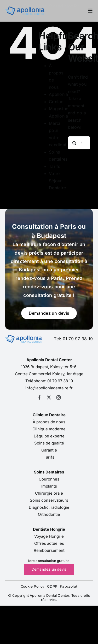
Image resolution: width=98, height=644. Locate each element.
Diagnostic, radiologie (49, 507)
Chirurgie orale (49, 493)
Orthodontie (49, 514)
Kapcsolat (69, 586)
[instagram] (59, 397)
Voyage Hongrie (49, 536)
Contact (57, 102)
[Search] (74, 143)
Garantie (49, 450)
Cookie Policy (33, 586)
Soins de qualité (49, 443)
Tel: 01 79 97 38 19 (73, 339)
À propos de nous (49, 422)
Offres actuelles (49, 543)
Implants (49, 486)
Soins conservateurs (49, 500)
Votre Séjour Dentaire (57, 181)
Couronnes (49, 479)
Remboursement (49, 550)
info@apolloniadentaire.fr (49, 388)
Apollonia (58, 94)
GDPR (52, 586)
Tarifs (54, 166)
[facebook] (39, 397)
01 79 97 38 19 (60, 381)
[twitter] (49, 397)
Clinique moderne (49, 429)
